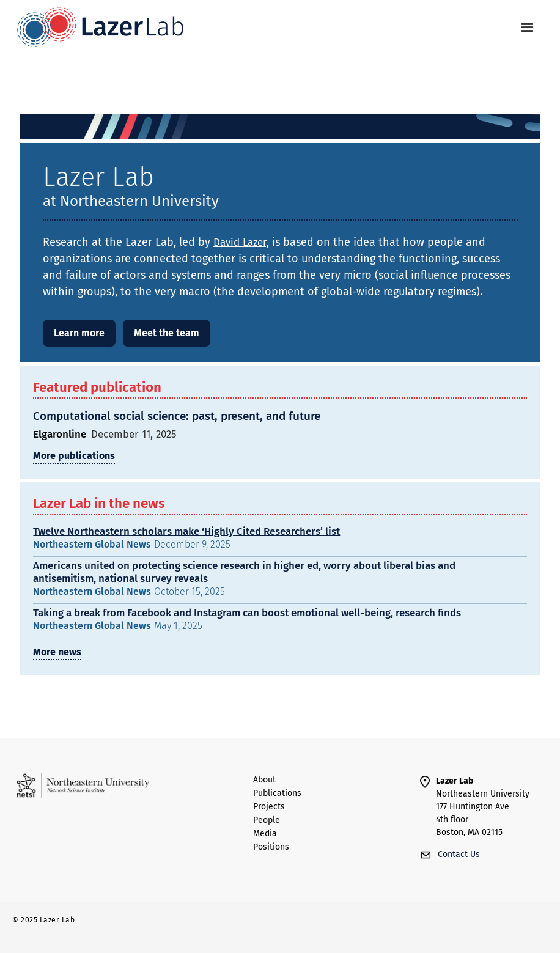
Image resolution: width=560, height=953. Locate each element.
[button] (527, 28)
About (264, 780)
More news (57, 652)
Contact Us (459, 854)
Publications (277, 793)
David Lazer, (241, 242)
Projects (269, 807)
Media (265, 834)
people (267, 820)
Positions (271, 847)
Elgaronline (60, 434)
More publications (74, 456)
